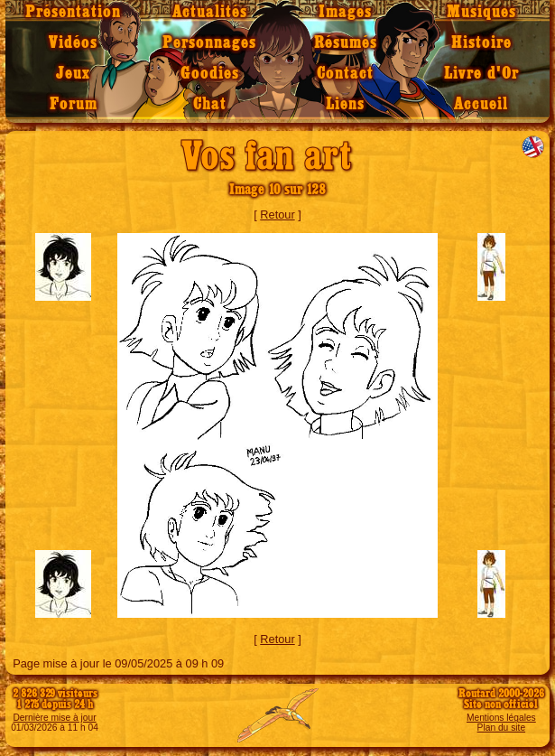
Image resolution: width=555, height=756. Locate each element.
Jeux (73, 74)
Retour (277, 215)
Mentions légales (501, 718)
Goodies (210, 74)
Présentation (73, 12)
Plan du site (501, 728)
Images (345, 12)
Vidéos (73, 43)
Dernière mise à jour (54, 718)
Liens (345, 104)
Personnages (209, 43)
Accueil (481, 104)
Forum (74, 104)
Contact (345, 74)
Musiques (481, 12)
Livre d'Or (481, 74)
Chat (210, 104)
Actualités (210, 12)
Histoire (481, 43)
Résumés (346, 43)
